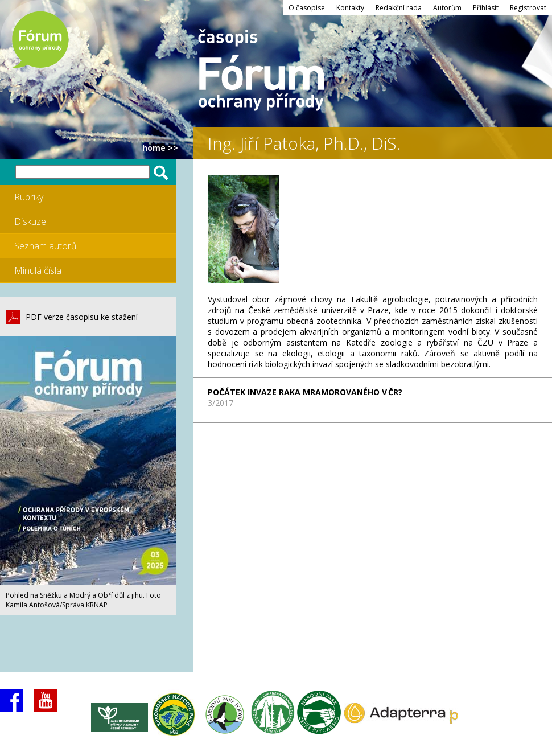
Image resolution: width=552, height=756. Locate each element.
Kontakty (350, 8)
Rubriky (29, 197)
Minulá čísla (38, 270)
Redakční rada (399, 8)
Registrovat (528, 8)
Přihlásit (486, 8)
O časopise (307, 8)
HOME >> (160, 148)
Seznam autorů (45, 246)
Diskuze (30, 221)
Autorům (447, 8)
